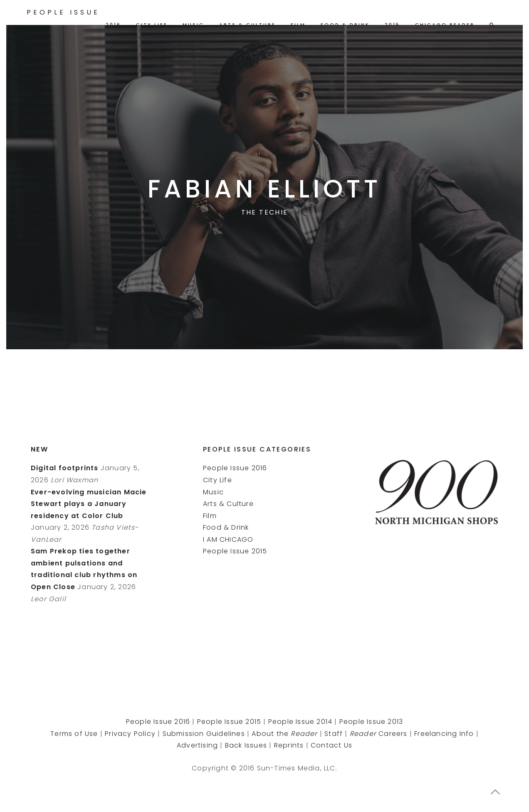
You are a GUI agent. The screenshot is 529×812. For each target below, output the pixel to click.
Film (298, 25)
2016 (113, 25)
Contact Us (331, 745)
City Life (152, 25)
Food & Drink (345, 25)
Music (193, 25)
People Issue (63, 12)
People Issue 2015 (235, 551)
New (40, 449)
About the (284, 734)
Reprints (289, 745)
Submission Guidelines (204, 734)
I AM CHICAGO (228, 539)
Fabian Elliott (264, 189)
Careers (379, 734)
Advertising (197, 745)
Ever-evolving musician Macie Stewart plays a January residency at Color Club (89, 504)
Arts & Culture (247, 25)
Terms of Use (74, 734)
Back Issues (246, 745)
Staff (334, 734)
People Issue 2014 (300, 722)
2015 (392, 25)
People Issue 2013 (371, 722)
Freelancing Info (444, 734)
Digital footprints (65, 468)
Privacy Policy (130, 734)
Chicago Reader (445, 25)
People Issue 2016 (235, 468)
